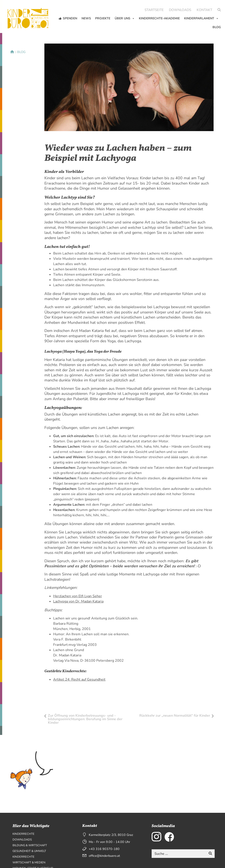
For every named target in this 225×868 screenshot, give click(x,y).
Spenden (70, 18)
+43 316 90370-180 (104, 849)
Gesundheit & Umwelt (29, 851)
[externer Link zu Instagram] (156, 837)
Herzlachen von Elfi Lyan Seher (78, 596)
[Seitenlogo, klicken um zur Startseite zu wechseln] (29, 16)
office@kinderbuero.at (104, 856)
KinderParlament (201, 18)
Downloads (180, 10)
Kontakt (204, 10)
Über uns (125, 18)
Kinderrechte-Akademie (159, 18)
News (86, 18)
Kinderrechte (24, 834)
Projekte (103, 18)
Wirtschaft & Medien (29, 863)
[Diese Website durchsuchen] (179, 854)
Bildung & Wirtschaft (30, 845)
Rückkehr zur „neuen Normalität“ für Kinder (175, 716)
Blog (217, 27)
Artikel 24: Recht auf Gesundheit (79, 679)
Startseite (154, 10)
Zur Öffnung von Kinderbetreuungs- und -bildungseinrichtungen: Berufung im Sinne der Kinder (85, 719)
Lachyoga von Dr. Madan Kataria (78, 601)
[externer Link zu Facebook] (169, 837)
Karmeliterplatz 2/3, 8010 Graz (111, 835)
